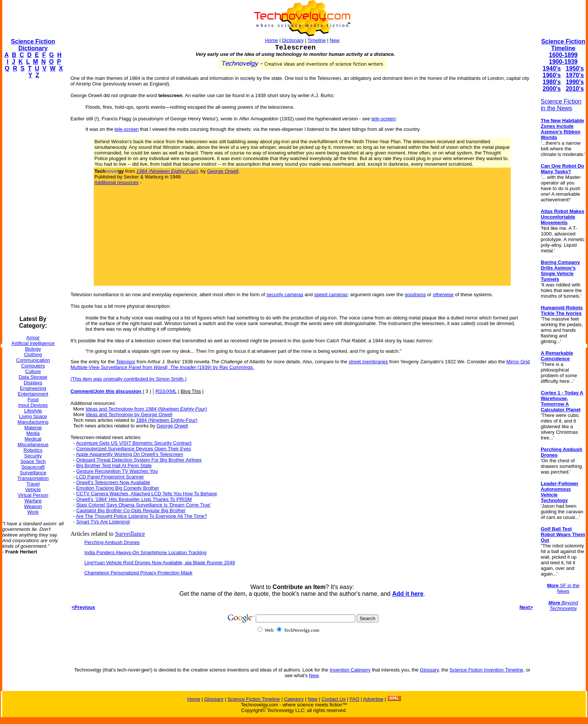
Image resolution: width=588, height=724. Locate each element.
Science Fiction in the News (561, 105)
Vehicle (33, 489)
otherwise (443, 295)
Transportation (33, 478)
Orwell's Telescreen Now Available (113, 482)
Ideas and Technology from (146, 409)
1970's (575, 75)
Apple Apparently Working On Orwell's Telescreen (129, 454)
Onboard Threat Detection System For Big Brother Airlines (139, 460)
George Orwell (223, 171)
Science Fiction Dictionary (33, 45)
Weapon (33, 506)
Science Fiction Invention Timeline (487, 670)
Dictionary (293, 40)
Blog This (191, 391)
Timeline (317, 40)
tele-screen (383, 119)
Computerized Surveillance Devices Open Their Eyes (133, 449)
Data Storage (33, 377)
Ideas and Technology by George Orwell (129, 414)
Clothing (33, 355)
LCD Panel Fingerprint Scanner (110, 477)
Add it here (408, 594)
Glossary (429, 670)
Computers (33, 366)
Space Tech (33, 461)
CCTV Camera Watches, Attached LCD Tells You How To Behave (147, 494)
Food (33, 399)
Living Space (33, 416)
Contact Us (333, 699)
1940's (552, 68)
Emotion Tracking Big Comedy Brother (118, 488)
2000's (552, 89)
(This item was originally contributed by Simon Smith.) (128, 379)
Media (33, 433)
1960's (552, 75)
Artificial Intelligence (33, 343)
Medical (33, 439)
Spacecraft (33, 467)
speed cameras (331, 295)
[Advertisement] (32, 197)
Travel (33, 484)
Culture (33, 371)
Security (33, 456)
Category (294, 699)
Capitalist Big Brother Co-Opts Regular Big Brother (131, 510)
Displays (33, 383)
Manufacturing (33, 422)
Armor (33, 338)
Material (33, 428)
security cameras (285, 295)
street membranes (368, 362)
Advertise (373, 699)
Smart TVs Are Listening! (103, 522)
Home (272, 40)
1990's (575, 82)
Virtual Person (33, 495)
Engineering (33, 388)
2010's (575, 89)
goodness (415, 295)
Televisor (125, 362)
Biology (33, 349)
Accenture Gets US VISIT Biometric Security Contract (133, 443)
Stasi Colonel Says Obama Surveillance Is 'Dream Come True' (143, 505)
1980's (552, 82)
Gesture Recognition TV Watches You (117, 471)
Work (33, 512)
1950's (575, 68)
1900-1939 (563, 62)
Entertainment (33, 394)
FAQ (354, 699)
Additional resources (117, 182)
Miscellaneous (33, 444)
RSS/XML (166, 391)
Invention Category (350, 670)
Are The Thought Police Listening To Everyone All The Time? (141, 516)
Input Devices (33, 405)
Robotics (33, 450)
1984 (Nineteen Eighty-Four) (167, 420)
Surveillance (33, 473)
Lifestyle (33, 411)
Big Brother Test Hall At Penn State (114, 465)
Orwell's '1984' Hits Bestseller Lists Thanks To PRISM (134, 499)
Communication (33, 360)
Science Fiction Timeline (563, 45)
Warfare (33, 501)
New (334, 40)
